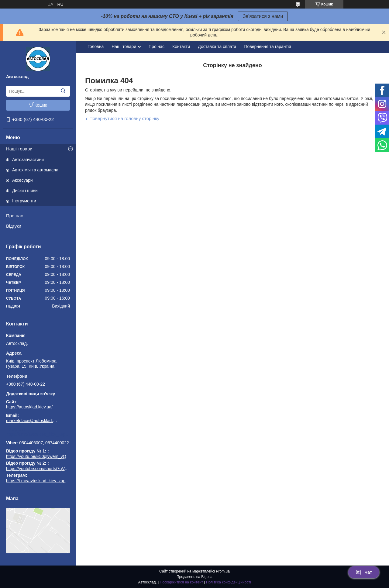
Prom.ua (223, 571)
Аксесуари (22, 180)
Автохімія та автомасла (35, 170)
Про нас (15, 216)
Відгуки (14, 226)
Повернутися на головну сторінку (124, 118)
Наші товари (19, 149)
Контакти (181, 46)
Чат (364, 572)
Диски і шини (25, 191)
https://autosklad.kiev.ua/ (29, 407)
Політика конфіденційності (229, 582)
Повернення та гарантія (268, 46)
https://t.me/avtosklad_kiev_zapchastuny (38, 434)
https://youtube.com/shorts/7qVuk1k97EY (45, 469)
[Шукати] (63, 91)
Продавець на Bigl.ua (194, 577)
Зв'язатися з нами (263, 16)
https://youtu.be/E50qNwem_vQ (36, 456)
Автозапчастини (28, 160)
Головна (96, 46)
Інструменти (24, 201)
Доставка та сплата (217, 46)
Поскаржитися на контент (181, 582)
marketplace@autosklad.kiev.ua (32, 421)
